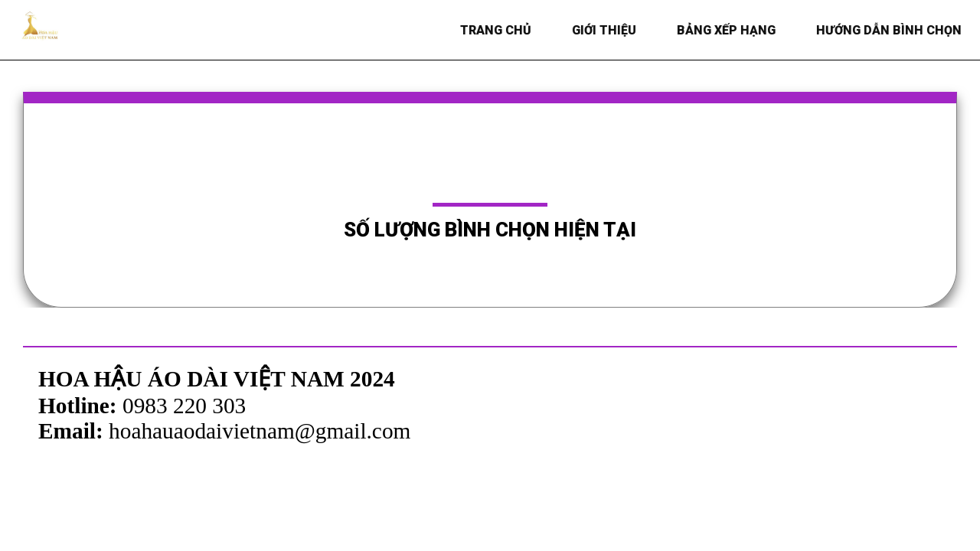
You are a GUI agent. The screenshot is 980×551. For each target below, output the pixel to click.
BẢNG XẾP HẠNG (728, 30)
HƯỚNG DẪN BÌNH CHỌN (891, 30)
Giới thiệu (606, 30)
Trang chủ (498, 30)
